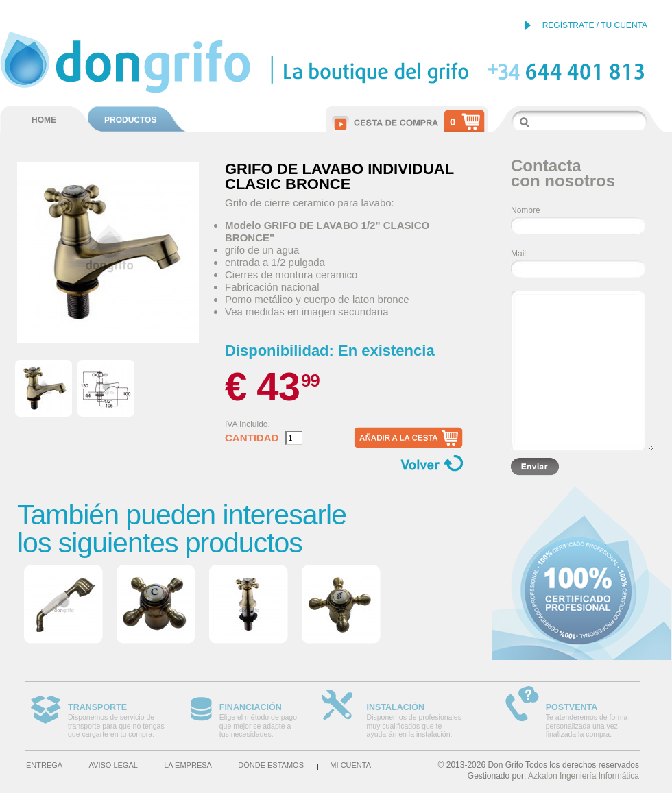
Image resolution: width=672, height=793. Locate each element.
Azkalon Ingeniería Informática (584, 776)
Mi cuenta (350, 765)
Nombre (526, 210)
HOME (44, 120)
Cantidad (252, 438)
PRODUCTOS (130, 120)
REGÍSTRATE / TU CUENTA (595, 25)
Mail (518, 254)
